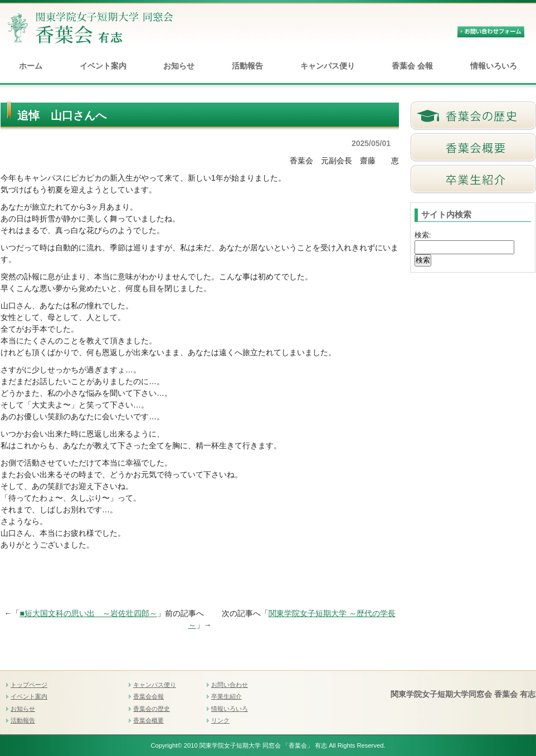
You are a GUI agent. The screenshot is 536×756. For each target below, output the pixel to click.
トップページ (29, 685)
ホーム (31, 66)
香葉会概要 (148, 720)
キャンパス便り (328, 66)
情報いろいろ (494, 66)
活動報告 (247, 66)
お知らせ (179, 66)
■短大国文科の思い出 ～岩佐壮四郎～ (88, 613)
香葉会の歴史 (152, 709)
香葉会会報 (148, 696)
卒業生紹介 (226, 696)
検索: (423, 235)
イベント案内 (103, 66)
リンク (220, 720)
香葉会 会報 (412, 66)
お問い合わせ (230, 685)
